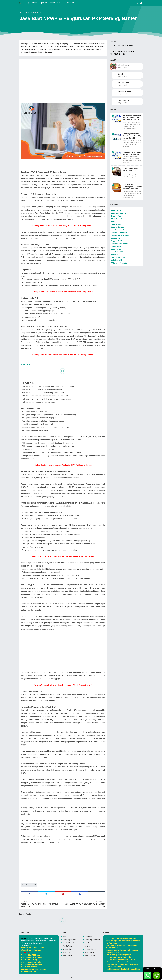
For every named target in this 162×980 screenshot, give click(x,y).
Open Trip (44, 3)
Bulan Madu (89, 937)
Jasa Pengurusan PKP (29, 885)
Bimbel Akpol (55, 3)
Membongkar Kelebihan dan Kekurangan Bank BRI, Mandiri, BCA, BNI (132, 118)
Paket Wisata (67, 946)
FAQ (27, 3)
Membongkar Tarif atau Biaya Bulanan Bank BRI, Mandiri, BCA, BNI (132, 136)
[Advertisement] (63, 77)
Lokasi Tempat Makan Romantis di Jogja (131, 169)
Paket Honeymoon (91, 943)
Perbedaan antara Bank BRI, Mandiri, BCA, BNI (132, 153)
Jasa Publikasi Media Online (71, 943)
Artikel (34, 3)
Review (87, 946)
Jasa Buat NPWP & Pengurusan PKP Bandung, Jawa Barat (40, 905)
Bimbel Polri (70, 3)
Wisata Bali (67, 952)
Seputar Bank (67, 949)
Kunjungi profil (122, 68)
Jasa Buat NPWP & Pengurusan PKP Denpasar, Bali (85, 905)
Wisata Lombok (90, 955)
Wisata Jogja (67, 955)
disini (31, 945)
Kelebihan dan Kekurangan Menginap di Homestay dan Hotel (132, 187)
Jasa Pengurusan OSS (71, 940)
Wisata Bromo (90, 952)
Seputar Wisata (90, 949)
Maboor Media (88, 977)
